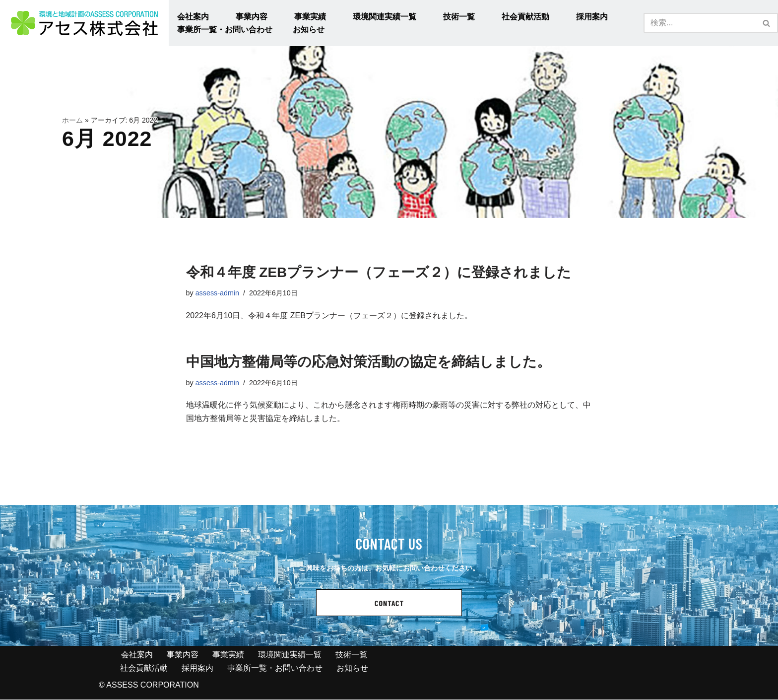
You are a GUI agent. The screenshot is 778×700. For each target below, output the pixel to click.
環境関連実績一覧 (385, 17)
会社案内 (193, 17)
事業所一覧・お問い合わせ (225, 30)
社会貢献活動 (525, 17)
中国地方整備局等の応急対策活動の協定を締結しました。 (368, 362)
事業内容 (252, 17)
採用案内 (592, 17)
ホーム (72, 121)
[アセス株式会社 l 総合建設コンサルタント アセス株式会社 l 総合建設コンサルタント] (84, 23)
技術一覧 (459, 17)
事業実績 (310, 17)
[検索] (700, 23)
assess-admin (218, 293)
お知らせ (309, 30)
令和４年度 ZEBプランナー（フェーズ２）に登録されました (379, 272)
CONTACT (389, 603)
